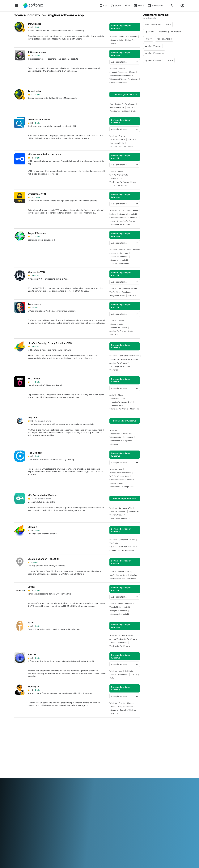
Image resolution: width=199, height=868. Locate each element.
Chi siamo (19, 750)
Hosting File (130, 40)
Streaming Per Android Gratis (121, 402)
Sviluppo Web (115, 550)
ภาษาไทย (18, 791)
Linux (126, 253)
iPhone (120, 171)
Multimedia (135, 409)
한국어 (88, 788)
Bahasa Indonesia (61, 788)
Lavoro (17, 762)
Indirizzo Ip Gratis (116, 40)
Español (39, 788)
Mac (111, 104)
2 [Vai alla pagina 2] (26, 724)
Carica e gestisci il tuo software (68, 755)
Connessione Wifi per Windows (122, 480)
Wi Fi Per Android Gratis (119, 175)
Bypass (112, 221)
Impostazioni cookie (110, 769)
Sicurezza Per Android (118, 185)
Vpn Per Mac (114, 292)
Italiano (73, 788)
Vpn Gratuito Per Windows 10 (121, 224)
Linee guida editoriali (24, 765)
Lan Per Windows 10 (117, 140)
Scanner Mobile (116, 253)
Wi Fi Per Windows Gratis (119, 476)
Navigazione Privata (117, 296)
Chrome (121, 321)
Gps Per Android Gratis (118, 575)
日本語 (81, 788)
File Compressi (132, 37)
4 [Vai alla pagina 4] (43, 724)
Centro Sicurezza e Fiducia (27, 754)
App (103, 6)
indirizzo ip (131, 107)
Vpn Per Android (124, 572)
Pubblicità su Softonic (68, 764)
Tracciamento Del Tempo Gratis (122, 487)
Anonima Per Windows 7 (119, 363)
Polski (106, 788)
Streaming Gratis (116, 405)
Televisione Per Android (119, 409)
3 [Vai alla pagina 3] (34, 724)
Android (122, 69)
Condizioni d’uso (109, 758)
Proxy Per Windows (128, 710)
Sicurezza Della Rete (127, 540)
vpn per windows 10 (117, 515)
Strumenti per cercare (118, 328)
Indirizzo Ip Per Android (128, 214)
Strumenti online (22, 776)
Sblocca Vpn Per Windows (120, 366)
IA (127, 6)
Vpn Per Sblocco (116, 370)
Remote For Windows (118, 146)
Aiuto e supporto (22, 758)
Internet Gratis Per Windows (120, 473)
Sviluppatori (156, 6)
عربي (17, 788)
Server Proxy (134, 511)
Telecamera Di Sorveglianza (121, 441)
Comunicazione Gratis (118, 83)
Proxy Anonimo (128, 550)
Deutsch (24, 788)
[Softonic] (33, 6)
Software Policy (65, 760)
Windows (113, 37)
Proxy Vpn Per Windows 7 (120, 518)
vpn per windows (126, 635)
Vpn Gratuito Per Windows (129, 356)
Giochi (116, 6)
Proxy (134, 182)
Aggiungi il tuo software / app (26, 771)
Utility (131, 146)
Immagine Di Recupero (118, 611)
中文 (43, 791)
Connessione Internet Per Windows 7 (124, 218)
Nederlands (97, 788)
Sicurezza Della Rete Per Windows (123, 547)
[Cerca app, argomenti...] (171, 6)
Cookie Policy (107, 765)
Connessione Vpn (126, 508)
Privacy (112, 643)
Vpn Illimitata (114, 713)
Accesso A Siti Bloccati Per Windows (124, 360)
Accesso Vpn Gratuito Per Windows (123, 639)
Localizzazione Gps (117, 579)
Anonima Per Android (118, 331)
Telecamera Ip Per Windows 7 (121, 76)
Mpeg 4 (132, 72)
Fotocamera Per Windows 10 (121, 434)
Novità (139, 6)
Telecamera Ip (115, 437)
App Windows (123, 674)
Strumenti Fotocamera (118, 72)
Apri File (113, 43)
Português (114, 788)
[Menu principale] (17, 6)
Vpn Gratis (114, 543)
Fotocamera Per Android (119, 614)
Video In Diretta (115, 607)
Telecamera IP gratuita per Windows (124, 79)
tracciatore (126, 292)
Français (48, 788)
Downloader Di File (117, 107)
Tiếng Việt (35, 791)
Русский (124, 788)
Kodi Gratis (129, 671)
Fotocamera (114, 444)
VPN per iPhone (116, 178)
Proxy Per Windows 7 (118, 511)
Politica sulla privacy (110, 762)
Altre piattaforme (125, 62)
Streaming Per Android (126, 221)
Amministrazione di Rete (119, 263)
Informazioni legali (109, 754)
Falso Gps (133, 575)
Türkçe (27, 791)
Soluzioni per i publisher (68, 750)
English (32, 788)
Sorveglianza (128, 437)
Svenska (133, 788)
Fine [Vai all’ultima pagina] (135, 724)
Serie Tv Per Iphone (117, 398)
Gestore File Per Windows (125, 104)
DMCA (104, 750)
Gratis (121, 37)
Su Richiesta (123, 643)
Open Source (115, 111)
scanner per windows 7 (119, 257)
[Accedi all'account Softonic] (182, 6)
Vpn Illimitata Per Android (119, 182)
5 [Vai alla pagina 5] (51, 724)
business (113, 214)
